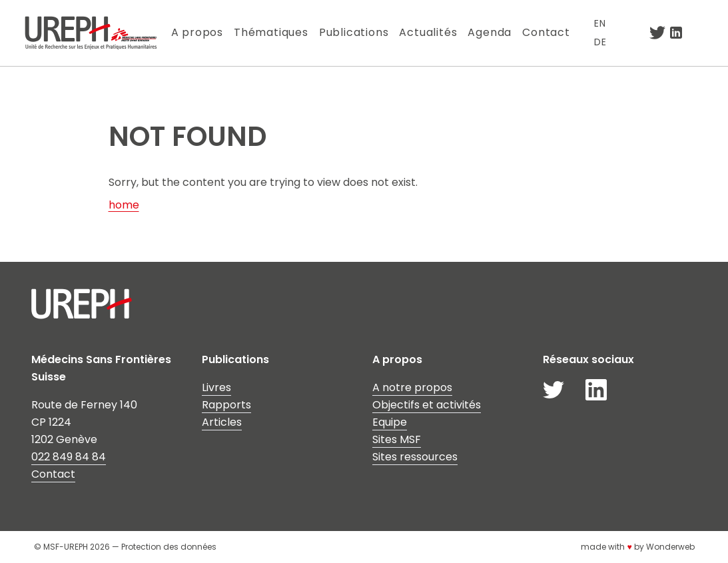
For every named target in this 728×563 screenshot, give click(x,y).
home (124, 205)
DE (600, 42)
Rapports (226, 405)
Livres (216, 387)
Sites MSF (397, 439)
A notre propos (412, 387)
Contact (546, 32)
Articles (222, 422)
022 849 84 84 (69, 457)
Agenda (490, 32)
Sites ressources (415, 457)
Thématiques (271, 32)
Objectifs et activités (427, 405)
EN (600, 23)
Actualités (428, 32)
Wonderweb (670, 547)
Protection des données (169, 547)
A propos (197, 32)
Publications (354, 32)
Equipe (390, 422)
